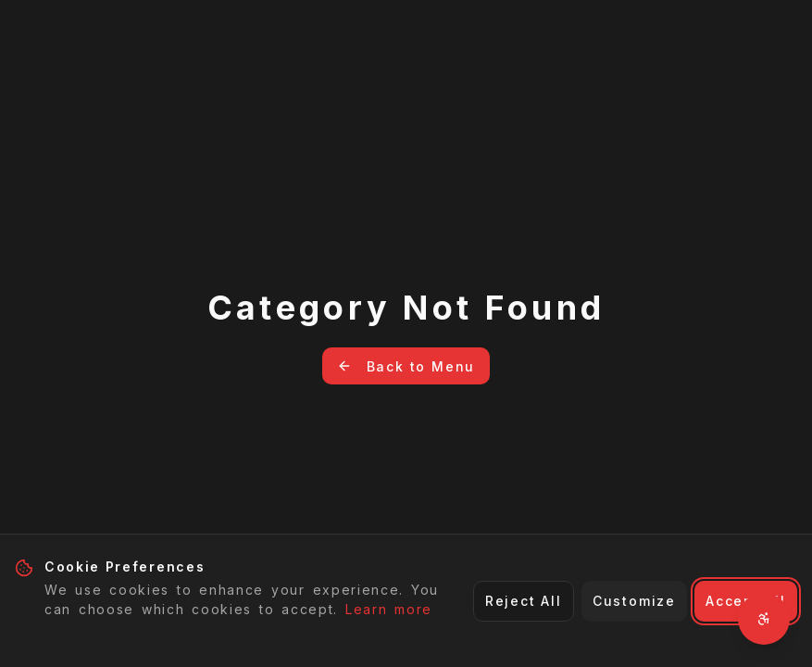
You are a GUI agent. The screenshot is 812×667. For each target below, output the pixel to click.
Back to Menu (406, 366)
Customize (634, 601)
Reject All (524, 601)
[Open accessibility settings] (764, 619)
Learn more (389, 609)
